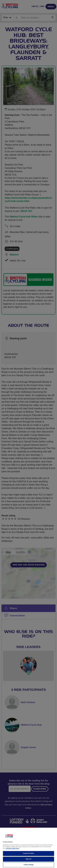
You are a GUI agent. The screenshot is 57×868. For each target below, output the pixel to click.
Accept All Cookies (28, 853)
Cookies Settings (28, 865)
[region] (28, 848)
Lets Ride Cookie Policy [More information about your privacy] (12, 848)
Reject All (29, 859)
